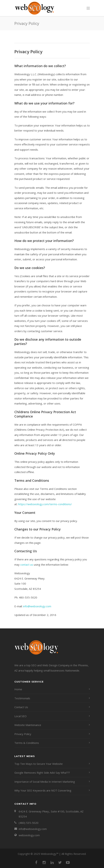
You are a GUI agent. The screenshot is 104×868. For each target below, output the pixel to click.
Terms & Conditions (27, 743)
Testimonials (22, 698)
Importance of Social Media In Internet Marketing (45, 782)
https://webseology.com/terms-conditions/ (45, 504)
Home (18, 689)
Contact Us (21, 707)
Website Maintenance (28, 725)
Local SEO (20, 716)
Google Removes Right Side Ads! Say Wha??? (42, 773)
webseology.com (29, 835)
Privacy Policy (23, 734)
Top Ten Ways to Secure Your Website (39, 764)
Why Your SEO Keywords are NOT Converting (43, 790)
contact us (27, 565)
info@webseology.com (37, 606)
